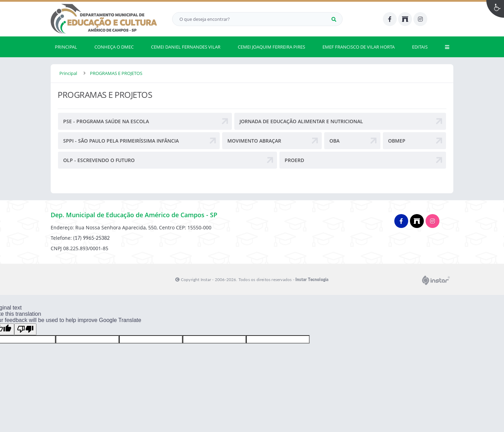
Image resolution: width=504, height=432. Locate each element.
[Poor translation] (25, 329)
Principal (68, 73)
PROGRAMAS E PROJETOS (116, 73)
